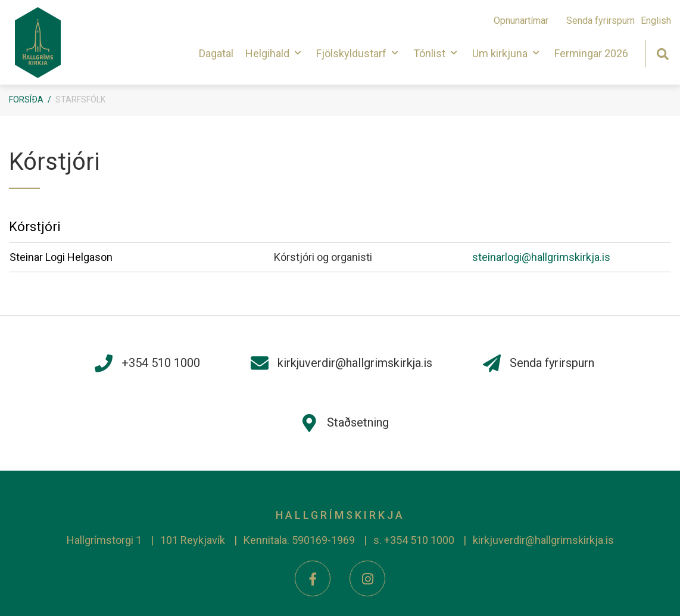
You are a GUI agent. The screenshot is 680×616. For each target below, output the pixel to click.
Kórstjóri (35, 227)
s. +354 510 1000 (414, 540)
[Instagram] (367, 578)
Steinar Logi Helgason (61, 257)
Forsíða (26, 99)
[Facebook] (313, 578)
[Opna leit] (662, 53)
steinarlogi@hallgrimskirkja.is (541, 257)
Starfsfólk (80, 99)
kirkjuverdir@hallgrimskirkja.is (543, 540)
